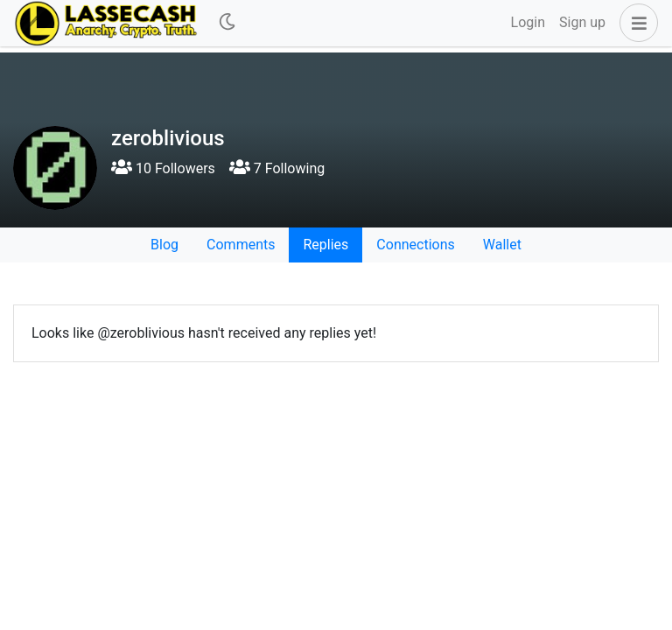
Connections (415, 245)
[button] (635, 23)
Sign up (582, 22)
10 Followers (163, 168)
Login (528, 22)
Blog (164, 245)
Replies (325, 245)
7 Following (277, 168)
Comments (241, 245)
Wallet (502, 245)
